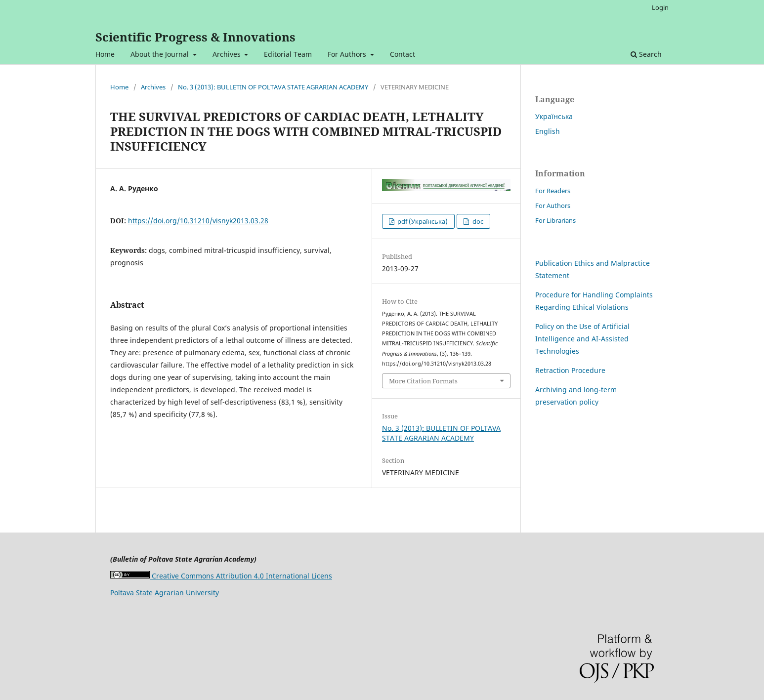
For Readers (553, 191)
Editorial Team (288, 54)
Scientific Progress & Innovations (195, 37)
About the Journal (161, 54)
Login (660, 7)
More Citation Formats (423, 381)
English (548, 131)
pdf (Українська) (422, 221)
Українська (554, 116)
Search (646, 54)
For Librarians (555, 220)
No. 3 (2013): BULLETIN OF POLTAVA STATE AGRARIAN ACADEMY (273, 87)
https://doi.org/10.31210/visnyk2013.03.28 (198, 221)
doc (477, 221)
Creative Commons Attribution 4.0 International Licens (221, 576)
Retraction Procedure (570, 370)
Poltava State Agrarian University (165, 593)
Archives (228, 54)
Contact (403, 54)
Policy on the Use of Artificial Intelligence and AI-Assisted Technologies (582, 339)
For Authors (348, 54)
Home (105, 54)
